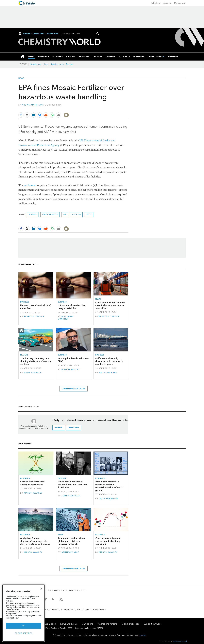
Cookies (53, 610)
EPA (65, 215)
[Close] (41, 589)
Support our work (152, 624)
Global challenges (131, 624)
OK (24, 626)
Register (39, 34)
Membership (180, 3)
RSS (83, 590)
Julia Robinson (71, 496)
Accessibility (83, 610)
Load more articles (73, 389)
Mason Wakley (71, 370)
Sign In (26, 34)
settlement (30, 185)
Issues (57, 590)
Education (167, 3)
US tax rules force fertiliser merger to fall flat (72, 307)
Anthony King (108, 373)
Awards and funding (107, 624)
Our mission (50, 624)
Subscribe (52, 34)
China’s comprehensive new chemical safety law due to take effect (110, 305)
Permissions (98, 610)
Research (25, 478)
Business (33, 215)
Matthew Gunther (66, 318)
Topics (48, 590)
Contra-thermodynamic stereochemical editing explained (108, 541)
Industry (76, 215)
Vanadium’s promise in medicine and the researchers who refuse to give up (109, 486)
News (21, 78)
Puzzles (70, 64)
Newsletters (35, 64)
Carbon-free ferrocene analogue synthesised (32, 483)
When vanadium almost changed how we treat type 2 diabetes (73, 485)
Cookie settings (24, 633)
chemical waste (50, 215)
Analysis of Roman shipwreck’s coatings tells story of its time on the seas (35, 541)
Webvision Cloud (180, 641)
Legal (89, 215)
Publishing (156, 3)
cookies (143, 635)
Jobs (46, 64)
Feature (24, 355)
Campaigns (87, 624)
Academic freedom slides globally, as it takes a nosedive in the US (71, 541)
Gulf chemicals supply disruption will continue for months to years (110, 361)
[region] (24, 613)
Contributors (70, 590)
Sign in (59, 428)
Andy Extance (33, 373)
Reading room (57, 64)
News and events (69, 624)
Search (98, 34)
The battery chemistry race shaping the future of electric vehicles (36, 361)
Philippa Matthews (32, 105)
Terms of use (67, 610)
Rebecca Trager (34, 317)
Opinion (62, 478)
